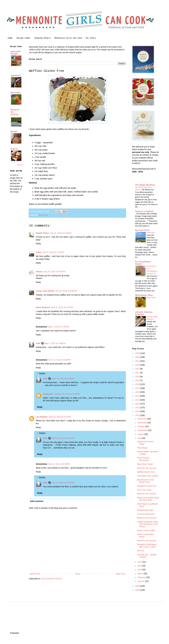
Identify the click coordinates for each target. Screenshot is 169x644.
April (140, 570)
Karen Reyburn (43, 307)
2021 (138, 373)
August (141, 434)
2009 (138, 586)
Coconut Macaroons (146, 514)
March (141, 574)
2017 (138, 388)
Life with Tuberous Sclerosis (144, 313)
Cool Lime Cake (144, 490)
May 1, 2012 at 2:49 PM (55, 343)
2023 (138, 365)
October (141, 426)
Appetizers (16, 75)
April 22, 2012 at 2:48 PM (62, 307)
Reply (38, 244)
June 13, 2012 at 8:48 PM (59, 360)
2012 (138, 408)
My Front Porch (142, 230)
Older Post (120, 574)
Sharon (39, 272)
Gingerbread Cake (145, 510)
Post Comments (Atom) (51, 579)
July (140, 438)
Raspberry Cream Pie (147, 486)
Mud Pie (141, 551)
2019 (138, 380)
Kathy (39, 252)
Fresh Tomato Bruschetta (143, 459)
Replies (42, 373)
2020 (138, 377)
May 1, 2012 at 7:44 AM (59, 327)
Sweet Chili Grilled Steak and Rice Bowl (148, 499)
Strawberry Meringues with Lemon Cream (147, 546)
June (140, 562)
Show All (20, 165)
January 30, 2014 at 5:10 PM (67, 394)
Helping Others (42, 38)
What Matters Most (144, 295)
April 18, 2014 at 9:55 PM (63, 438)
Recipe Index (23, 38)
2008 (138, 590)
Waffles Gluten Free (146, 472)
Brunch (14, 149)
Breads (14, 131)
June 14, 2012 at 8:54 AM (63, 379)
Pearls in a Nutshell (144, 211)
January (141, 581)
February (151, 233)
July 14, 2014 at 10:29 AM (63, 483)
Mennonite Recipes (16, 53)
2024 (138, 361)
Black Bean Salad (145, 464)
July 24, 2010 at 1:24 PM (53, 252)
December (142, 419)
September (143, 430)
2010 (138, 415)
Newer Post (35, 574)
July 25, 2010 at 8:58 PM (66, 291)
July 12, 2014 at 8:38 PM (59, 464)
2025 (138, 357)
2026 (138, 353)
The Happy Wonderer (145, 185)
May (140, 566)
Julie (38, 343)
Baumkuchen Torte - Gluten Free (146, 481)
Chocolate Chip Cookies (148, 476)
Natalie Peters (42, 233)
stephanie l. (48, 394)
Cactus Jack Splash (45, 291)
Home (10, 38)
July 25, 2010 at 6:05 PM (54, 272)
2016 (138, 392)
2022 (138, 369)
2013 (138, 404)
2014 (138, 400)
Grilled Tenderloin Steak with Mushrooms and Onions (148, 524)
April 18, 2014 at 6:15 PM (60, 417)
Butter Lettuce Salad (146, 530)
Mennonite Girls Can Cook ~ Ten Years (75, 38)
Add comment (37, 501)
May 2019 (151, 297)
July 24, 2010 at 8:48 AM (61, 233)
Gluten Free (43, 215)
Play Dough (142, 448)
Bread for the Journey (147, 468)
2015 (138, 396)
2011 (138, 411)
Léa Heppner (42, 417)
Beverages (16, 93)
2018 (138, 384)
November (142, 423)
